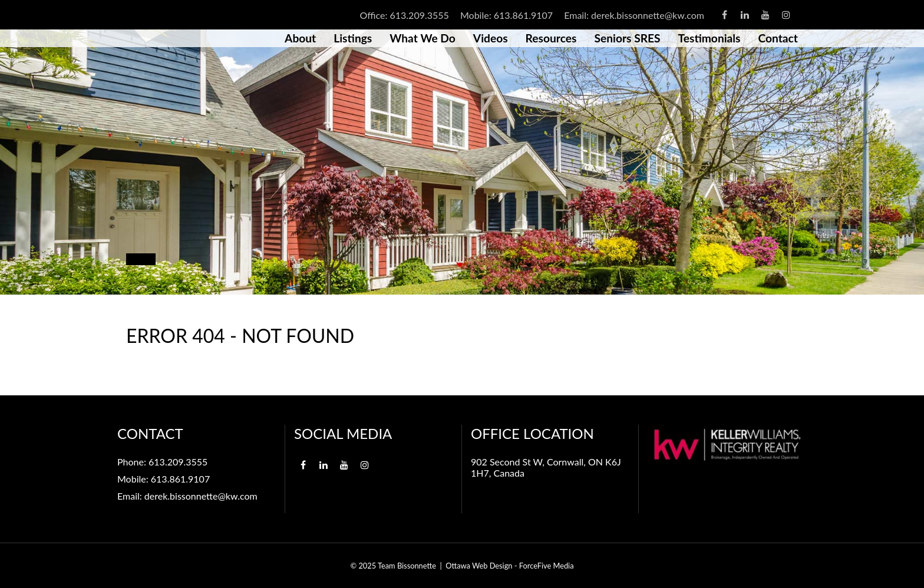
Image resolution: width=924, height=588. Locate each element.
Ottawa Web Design (479, 566)
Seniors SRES (627, 38)
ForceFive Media (547, 566)
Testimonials (709, 38)
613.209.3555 (419, 15)
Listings (353, 38)
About (300, 38)
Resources (551, 38)
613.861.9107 (523, 15)
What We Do (423, 38)
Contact (778, 38)
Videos (491, 38)
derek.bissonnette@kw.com (648, 15)
